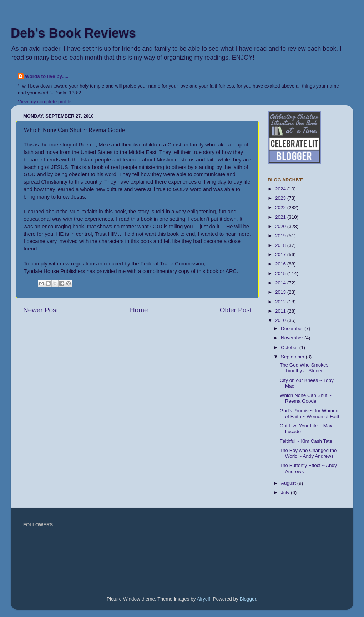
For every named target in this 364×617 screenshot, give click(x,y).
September (293, 357)
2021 (281, 217)
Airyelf (204, 599)
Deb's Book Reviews (73, 33)
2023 (281, 198)
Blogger (248, 599)
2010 (281, 320)
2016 (281, 264)
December (293, 329)
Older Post (236, 310)
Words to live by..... (47, 76)
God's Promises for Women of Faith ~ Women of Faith (310, 414)
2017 (281, 255)
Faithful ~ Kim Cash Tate (306, 441)
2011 (281, 311)
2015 (281, 273)
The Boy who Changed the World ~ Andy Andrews (308, 453)
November (293, 338)
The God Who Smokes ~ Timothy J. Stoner (306, 368)
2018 (281, 245)
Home (139, 310)
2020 (281, 226)
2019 (281, 236)
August (289, 483)
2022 (281, 207)
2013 (281, 292)
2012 (281, 302)
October (290, 347)
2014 (281, 283)
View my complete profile (45, 102)
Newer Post (41, 310)
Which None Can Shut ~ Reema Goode (306, 398)
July (286, 492)
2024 (281, 189)
